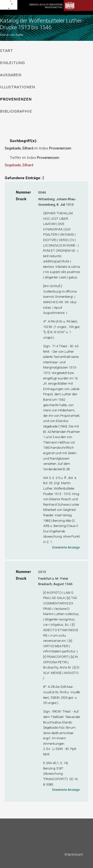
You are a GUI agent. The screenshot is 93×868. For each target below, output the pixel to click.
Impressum (74, 854)
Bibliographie (16, 111)
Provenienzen (16, 99)
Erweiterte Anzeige (66, 547)
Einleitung (12, 63)
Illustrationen (17, 87)
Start (6, 50)
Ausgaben (11, 75)
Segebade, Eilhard (19, 165)
